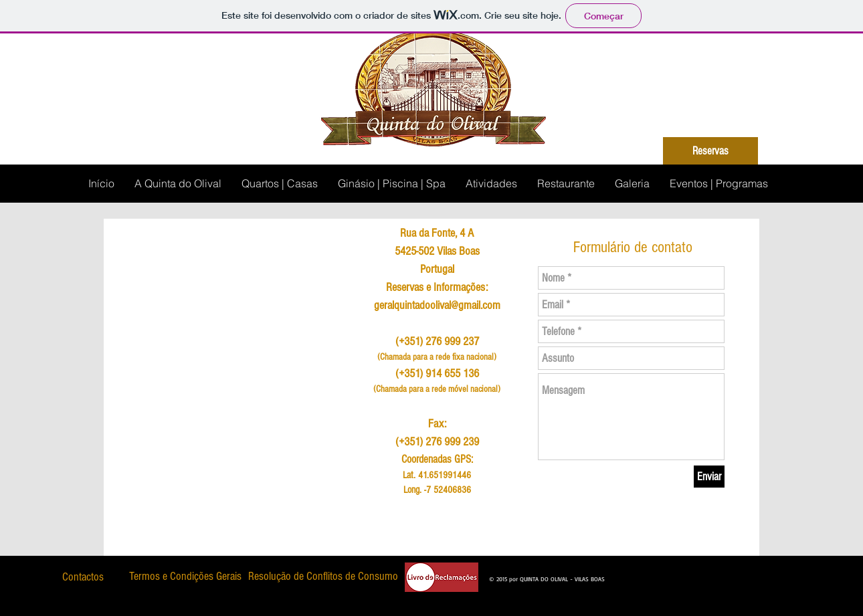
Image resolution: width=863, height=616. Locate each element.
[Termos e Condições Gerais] (185, 577)
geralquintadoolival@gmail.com (437, 305)
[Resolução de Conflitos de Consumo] (323, 577)
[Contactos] (83, 577)
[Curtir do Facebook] (637, 575)
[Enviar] (709, 477)
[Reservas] (710, 151)
